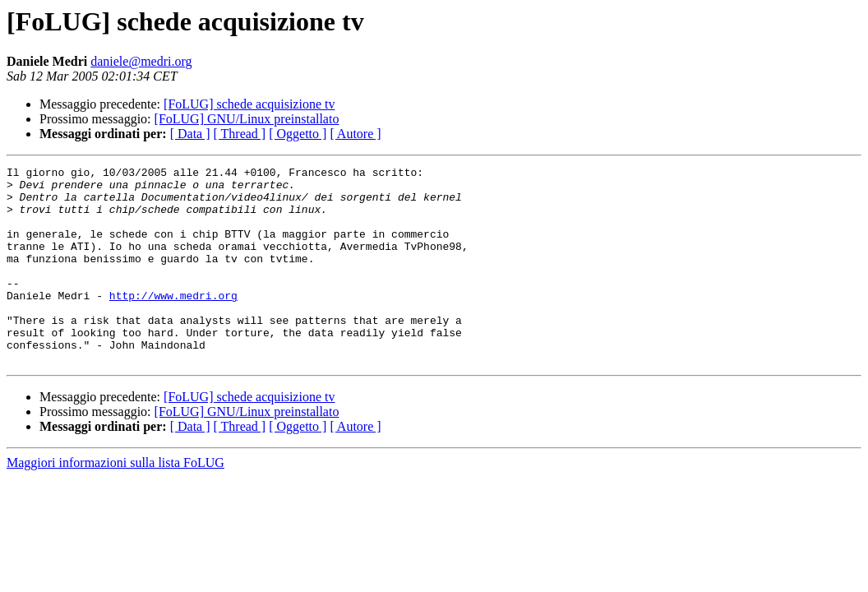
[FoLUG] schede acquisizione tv (249, 104)
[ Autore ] (355, 134)
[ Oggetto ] (298, 134)
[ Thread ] (240, 134)
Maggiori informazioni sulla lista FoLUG (115, 502)
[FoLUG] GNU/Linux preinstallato (247, 119)
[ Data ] (190, 134)
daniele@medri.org (141, 61)
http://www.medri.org (173, 322)
